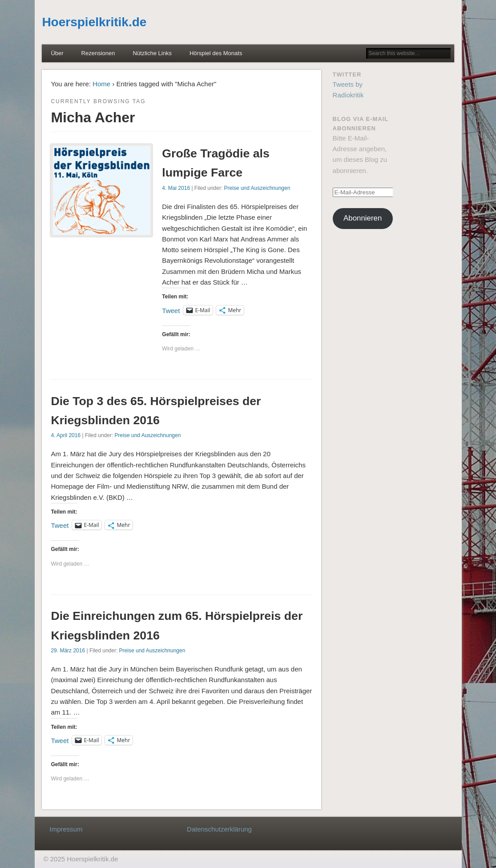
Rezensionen (98, 53)
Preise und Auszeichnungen (257, 188)
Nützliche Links (152, 53)
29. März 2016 (68, 651)
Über (57, 53)
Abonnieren (363, 218)
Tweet (171, 310)
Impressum (66, 829)
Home (101, 84)
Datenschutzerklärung (219, 829)
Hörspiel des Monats (216, 53)
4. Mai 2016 (176, 188)
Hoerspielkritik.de (94, 22)
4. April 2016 (66, 435)
